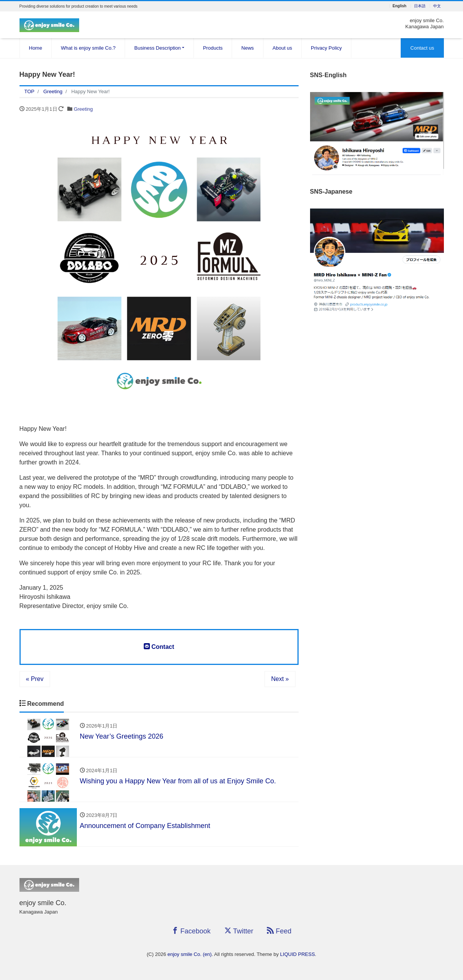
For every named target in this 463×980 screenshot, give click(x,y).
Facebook (191, 931)
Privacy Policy (326, 48)
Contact (159, 647)
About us (282, 48)
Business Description (157, 48)
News (248, 48)
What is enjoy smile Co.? (88, 48)
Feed (279, 931)
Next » (280, 679)
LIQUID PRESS (298, 954)
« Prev (35, 679)
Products (213, 48)
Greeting (83, 109)
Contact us (422, 48)
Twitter (239, 931)
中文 (437, 6)
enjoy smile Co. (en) (190, 954)
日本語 (420, 6)
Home (36, 48)
